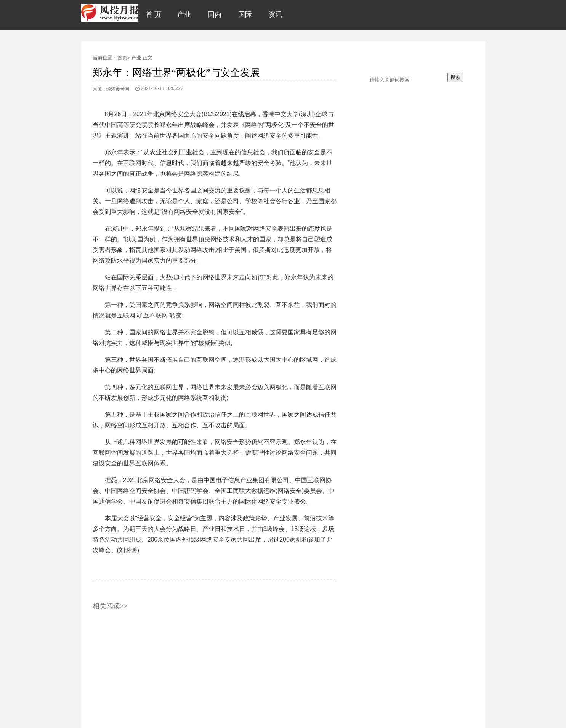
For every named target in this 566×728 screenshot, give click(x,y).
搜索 (455, 77)
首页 (122, 58)
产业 (136, 58)
